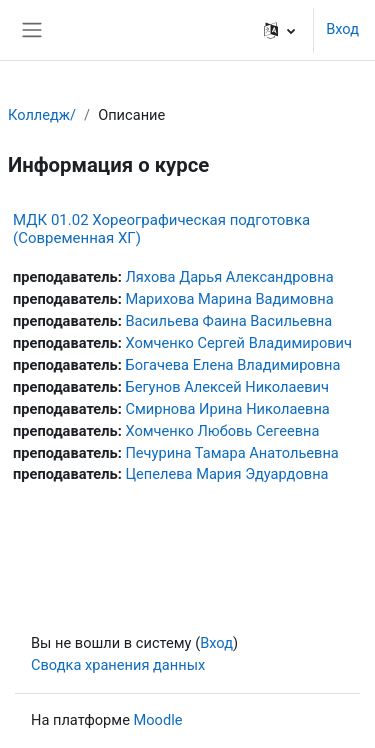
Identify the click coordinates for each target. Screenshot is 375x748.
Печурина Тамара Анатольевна (231, 453)
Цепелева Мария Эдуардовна (226, 474)
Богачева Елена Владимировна (232, 365)
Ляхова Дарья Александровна (229, 277)
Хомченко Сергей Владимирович (238, 343)
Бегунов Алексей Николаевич (227, 387)
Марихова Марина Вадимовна (229, 299)
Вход (342, 29)
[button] (279, 30)
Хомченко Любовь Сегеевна (222, 431)
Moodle (158, 720)
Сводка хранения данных (118, 665)
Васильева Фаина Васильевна (228, 321)
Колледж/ (42, 115)
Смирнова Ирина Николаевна (227, 409)
